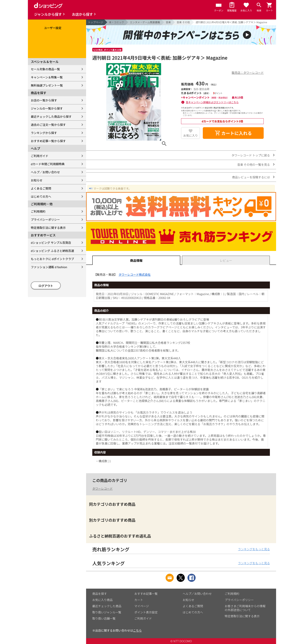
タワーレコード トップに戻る (251, 155)
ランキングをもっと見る (254, 549)
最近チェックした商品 (107, 606)
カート (139, 600)
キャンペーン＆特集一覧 (47, 77)
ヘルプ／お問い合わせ (45, 172)
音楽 (168, 22)
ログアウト (46, 286)
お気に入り (190, 135)
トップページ (96, 22)
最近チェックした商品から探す (51, 116)
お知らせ (37, 180)
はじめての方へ (41, 196)
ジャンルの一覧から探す (47, 108)
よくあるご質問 (41, 188)
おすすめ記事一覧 (146, 594)
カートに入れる (233, 133)
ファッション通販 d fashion (49, 267)
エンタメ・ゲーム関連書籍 (145, 22)
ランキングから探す (44, 133)
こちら (137, 630)
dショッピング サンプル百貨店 (51, 243)
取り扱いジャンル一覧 (107, 612)
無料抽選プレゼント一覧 (47, 85)
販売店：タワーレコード (248, 73)
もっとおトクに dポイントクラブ (52, 259)
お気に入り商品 (102, 600)
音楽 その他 (183, 22)
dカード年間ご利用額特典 (48, 164)
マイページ (142, 606)
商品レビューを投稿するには (251, 177)
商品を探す (100, 594)
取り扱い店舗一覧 (104, 618)
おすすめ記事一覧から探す (48, 141)
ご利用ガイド (40, 156)
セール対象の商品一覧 (45, 69)
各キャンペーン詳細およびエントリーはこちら (212, 102)
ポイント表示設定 (146, 612)
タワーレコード (102, 488)
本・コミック (117, 22)
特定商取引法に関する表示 (48, 228)
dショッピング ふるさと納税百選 (52, 251)
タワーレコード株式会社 (135, 274)
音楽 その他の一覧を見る (254, 164)
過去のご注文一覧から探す (48, 125)
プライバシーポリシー (45, 219)
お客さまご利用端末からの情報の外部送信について (245, 608)
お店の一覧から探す (44, 100)
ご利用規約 (38, 211)
